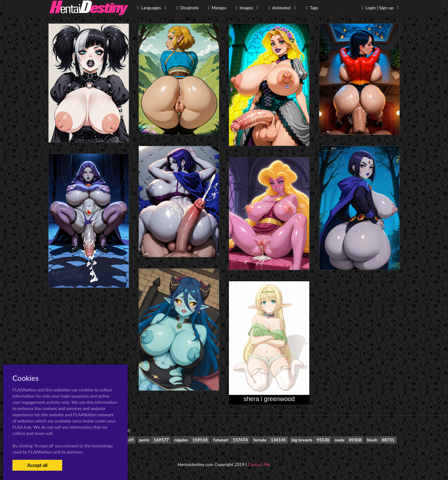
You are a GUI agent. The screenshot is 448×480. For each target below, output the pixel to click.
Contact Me (259, 464)
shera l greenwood (269, 399)
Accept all (37, 465)
